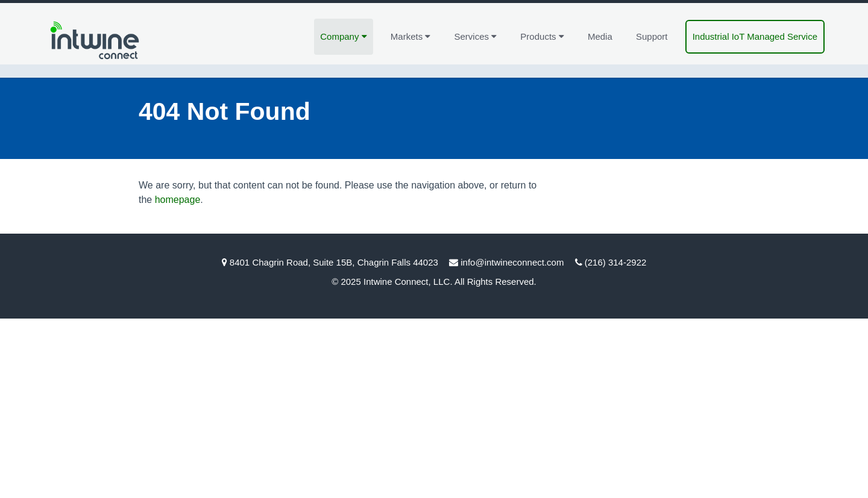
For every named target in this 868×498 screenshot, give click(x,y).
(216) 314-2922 (616, 262)
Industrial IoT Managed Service (755, 36)
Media (600, 36)
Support (652, 36)
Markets (411, 36)
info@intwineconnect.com (512, 262)
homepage (178, 200)
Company (343, 36)
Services (476, 36)
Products (542, 36)
